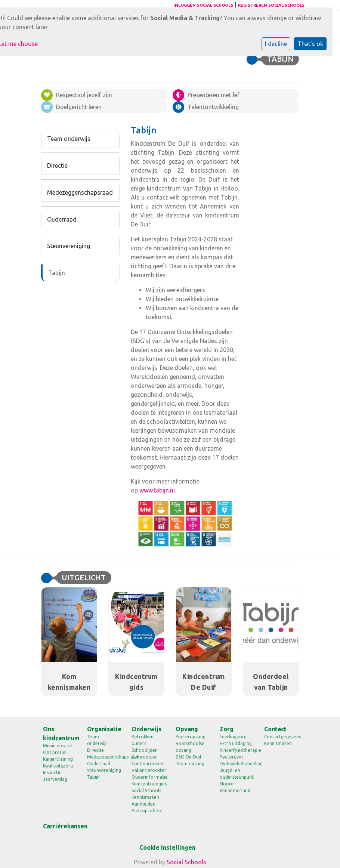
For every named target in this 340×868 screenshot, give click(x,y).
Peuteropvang (191, 737)
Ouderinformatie (148, 777)
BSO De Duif (189, 757)
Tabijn (57, 273)
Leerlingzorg (233, 737)
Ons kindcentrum (59, 733)
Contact (275, 729)
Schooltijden (145, 750)
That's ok (310, 44)
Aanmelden (143, 804)
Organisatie (103, 729)
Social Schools (146, 790)
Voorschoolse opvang (190, 747)
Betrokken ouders (143, 740)
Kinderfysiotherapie (236, 750)
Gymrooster (144, 757)
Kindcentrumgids (148, 784)
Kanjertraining (58, 759)
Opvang (187, 729)
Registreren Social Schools (271, 5)
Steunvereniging (69, 246)
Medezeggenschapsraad (80, 192)
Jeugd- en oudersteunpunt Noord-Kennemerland (236, 780)
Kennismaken (145, 797)
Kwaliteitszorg (58, 766)
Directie (57, 166)
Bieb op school (147, 811)
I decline (276, 44)
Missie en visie (58, 746)
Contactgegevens (281, 737)
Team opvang (190, 764)
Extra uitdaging (236, 743)
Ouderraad (62, 219)
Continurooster (148, 764)
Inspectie (52, 773)
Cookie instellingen (167, 847)
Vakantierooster (148, 770)
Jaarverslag (55, 779)
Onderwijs (146, 729)
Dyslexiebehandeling (236, 764)
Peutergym (231, 757)
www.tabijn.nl (157, 490)
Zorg (227, 729)
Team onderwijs (69, 139)
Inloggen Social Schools (203, 5)
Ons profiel (55, 752)
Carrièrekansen (59, 826)
